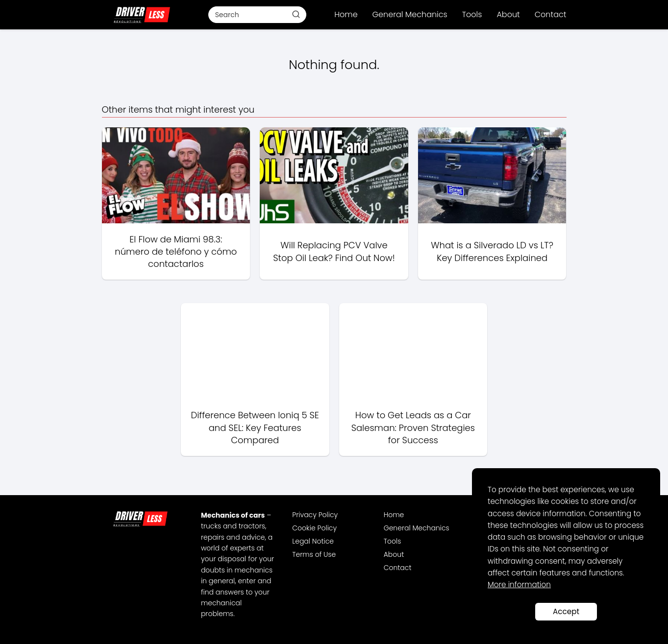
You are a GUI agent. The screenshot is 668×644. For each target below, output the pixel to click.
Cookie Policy (314, 528)
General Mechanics (410, 14)
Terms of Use (314, 554)
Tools (472, 14)
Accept (566, 611)
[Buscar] (296, 14)
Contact (551, 14)
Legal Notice (313, 541)
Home (346, 14)
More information (519, 584)
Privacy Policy (315, 515)
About (508, 14)
